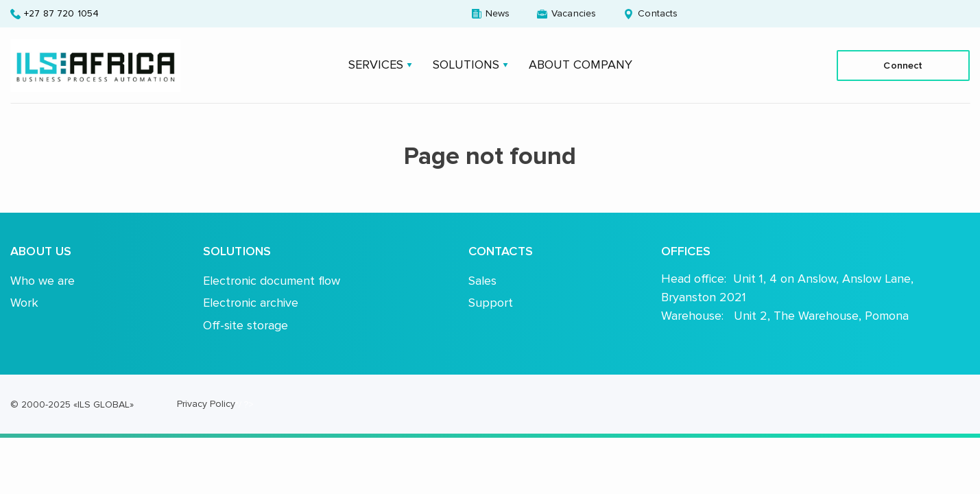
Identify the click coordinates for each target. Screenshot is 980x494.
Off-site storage (246, 325)
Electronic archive (251, 303)
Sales (482, 281)
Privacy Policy (206, 404)
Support (491, 303)
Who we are (43, 281)
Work (24, 303)
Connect (903, 65)
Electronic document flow (272, 281)
